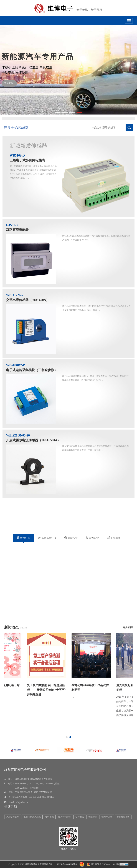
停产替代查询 (65, 817)
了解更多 (9, 83)
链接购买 (80, 817)
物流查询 (93, 817)
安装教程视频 (123, 817)
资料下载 (49, 817)
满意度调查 (107, 817)
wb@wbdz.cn (22, 802)
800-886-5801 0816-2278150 (41, 797)
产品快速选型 (13, 817)
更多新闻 (128, 627)
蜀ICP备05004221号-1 (67, 864)
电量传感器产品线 (32, 817)
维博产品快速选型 (16, 128)
